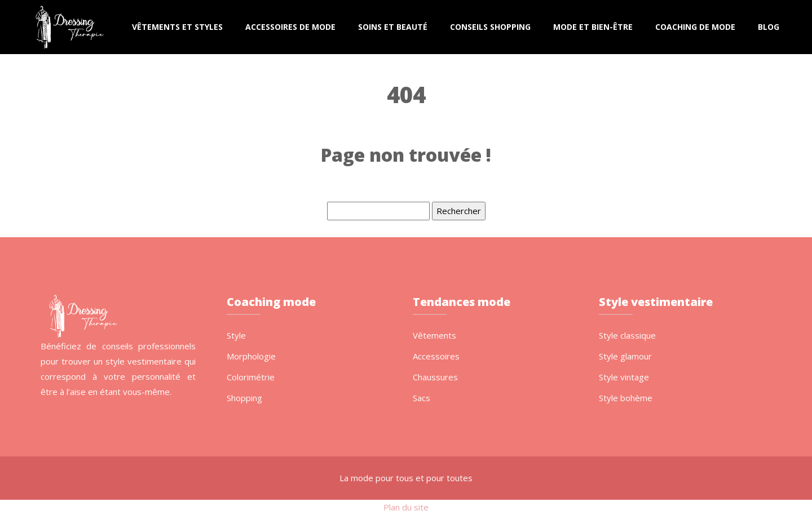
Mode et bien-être (593, 27)
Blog (769, 27)
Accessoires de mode (290, 27)
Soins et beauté (393, 27)
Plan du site (406, 507)
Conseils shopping (490, 27)
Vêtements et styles (177, 27)
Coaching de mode (695, 27)
